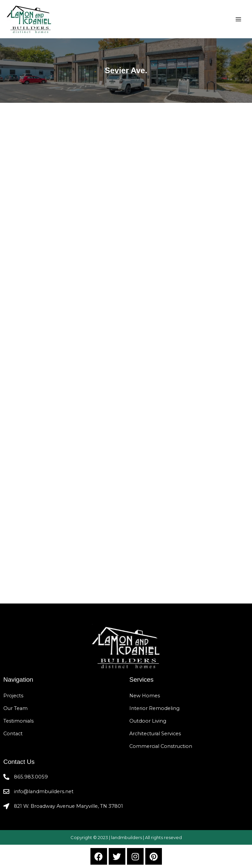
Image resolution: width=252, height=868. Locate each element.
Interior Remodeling (154, 708)
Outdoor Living (148, 721)
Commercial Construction (161, 746)
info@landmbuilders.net (44, 791)
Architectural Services (155, 734)
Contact (13, 734)
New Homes (145, 696)
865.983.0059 (31, 777)
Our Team (15, 708)
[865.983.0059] (6, 777)
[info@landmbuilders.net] (6, 791)
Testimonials (18, 721)
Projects (13, 696)
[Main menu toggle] (238, 19)
